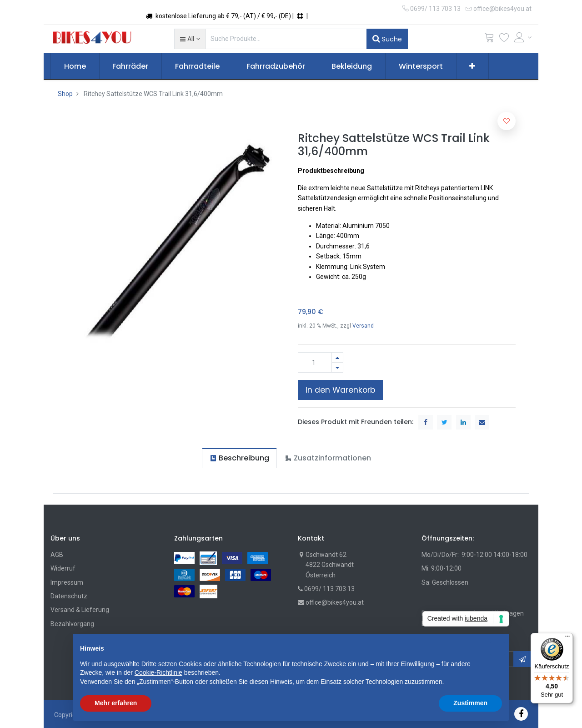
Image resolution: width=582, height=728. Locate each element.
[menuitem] (75, 66)
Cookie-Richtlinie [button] (158, 672)
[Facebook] (521, 714)
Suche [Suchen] (387, 39)
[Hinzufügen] (337, 357)
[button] (190, 39)
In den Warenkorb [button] (340, 390)
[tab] (239, 458)
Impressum (67, 582)
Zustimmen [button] (470, 703)
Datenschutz (69, 596)
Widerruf (63, 568)
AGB (57, 555)
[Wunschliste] (504, 39)
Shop (65, 94)
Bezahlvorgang (72, 624)
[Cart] (489, 39)
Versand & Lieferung (80, 610)
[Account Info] (523, 37)
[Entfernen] (337, 367)
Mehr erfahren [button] (116, 703)
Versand (363, 326)
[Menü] (567, 638)
